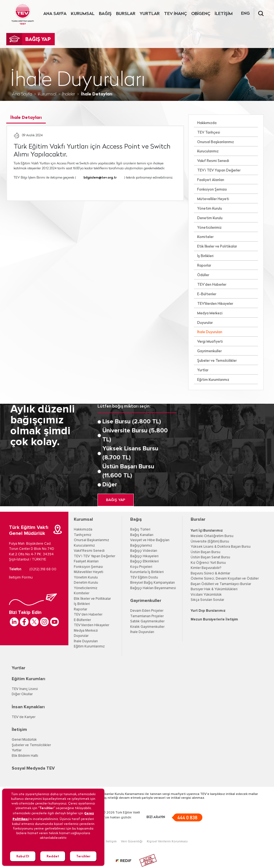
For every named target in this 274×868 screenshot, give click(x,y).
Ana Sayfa (22, 94)
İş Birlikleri (205, 256)
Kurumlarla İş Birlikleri (147, 572)
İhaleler (69, 94)
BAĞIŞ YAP (116, 500)
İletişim (19, 730)
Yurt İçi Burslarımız (207, 531)
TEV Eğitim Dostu (144, 578)
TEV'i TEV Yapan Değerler (95, 556)
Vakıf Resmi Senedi (213, 161)
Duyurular (205, 323)
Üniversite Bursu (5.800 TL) (135, 435)
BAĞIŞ (105, 14)
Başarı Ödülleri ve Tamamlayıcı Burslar (221, 584)
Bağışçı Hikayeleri (144, 556)
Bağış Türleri (140, 530)
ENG (245, 14)
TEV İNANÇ (175, 14)
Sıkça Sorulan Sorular (207, 600)
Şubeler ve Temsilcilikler (217, 361)
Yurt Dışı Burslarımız (208, 611)
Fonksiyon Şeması (212, 190)
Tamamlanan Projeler (147, 616)
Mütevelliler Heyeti (213, 199)
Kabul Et (23, 856)
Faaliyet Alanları (211, 180)
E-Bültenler (207, 294)
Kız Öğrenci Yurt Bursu (208, 563)
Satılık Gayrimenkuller (147, 621)
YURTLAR (150, 14)
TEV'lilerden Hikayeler (215, 304)
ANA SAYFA (55, 14)
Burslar (198, 519)
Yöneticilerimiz (209, 228)
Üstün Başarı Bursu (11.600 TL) (128, 471)
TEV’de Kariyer (24, 717)
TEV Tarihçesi (209, 133)
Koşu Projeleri (141, 567)
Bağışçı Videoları (144, 551)
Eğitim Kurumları (28, 679)
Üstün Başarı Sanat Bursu (210, 557)
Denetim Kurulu (210, 218)
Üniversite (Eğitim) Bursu (210, 542)
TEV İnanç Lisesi (25, 689)
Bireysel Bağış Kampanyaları (153, 583)
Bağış (136, 519)
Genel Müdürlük (24, 740)
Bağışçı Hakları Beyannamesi (153, 588)
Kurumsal (47, 94)
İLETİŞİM (224, 14)
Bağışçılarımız (141, 546)
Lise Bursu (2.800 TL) (132, 422)
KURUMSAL (83, 14)
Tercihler (83, 856)
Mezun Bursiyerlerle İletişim (214, 620)
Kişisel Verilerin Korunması (167, 842)
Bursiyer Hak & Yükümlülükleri (214, 589)
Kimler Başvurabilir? (206, 568)
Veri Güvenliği (132, 842)
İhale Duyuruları (210, 332)
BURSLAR (126, 14)
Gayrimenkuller (209, 351)
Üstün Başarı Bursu (205, 552)
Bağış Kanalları (142, 535)
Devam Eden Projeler (147, 611)
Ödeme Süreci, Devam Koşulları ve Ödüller (225, 579)
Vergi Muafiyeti (210, 342)
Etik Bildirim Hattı (25, 756)
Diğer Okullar (22, 694)
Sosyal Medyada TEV (33, 768)
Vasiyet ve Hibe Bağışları (150, 540)
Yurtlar (203, 370)
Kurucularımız (208, 151)
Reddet (53, 856)
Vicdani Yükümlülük (206, 595)
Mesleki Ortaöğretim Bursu (212, 536)
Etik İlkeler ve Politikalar (217, 247)
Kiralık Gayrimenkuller (147, 627)
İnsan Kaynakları (28, 707)
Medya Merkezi (210, 313)
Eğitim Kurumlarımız (213, 380)
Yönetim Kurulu (210, 209)
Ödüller (203, 275)
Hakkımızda (207, 123)
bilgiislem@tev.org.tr (100, 178)
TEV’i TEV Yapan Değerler (219, 171)
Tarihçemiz (83, 535)
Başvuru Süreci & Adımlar (210, 573)
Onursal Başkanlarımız (216, 142)
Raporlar (204, 266)
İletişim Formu (21, 577)
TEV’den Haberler (212, 285)
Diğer (110, 485)
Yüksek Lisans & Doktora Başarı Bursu (221, 547)
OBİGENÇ (201, 14)
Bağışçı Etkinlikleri (144, 561)
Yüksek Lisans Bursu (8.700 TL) (130, 453)
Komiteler (205, 237)
